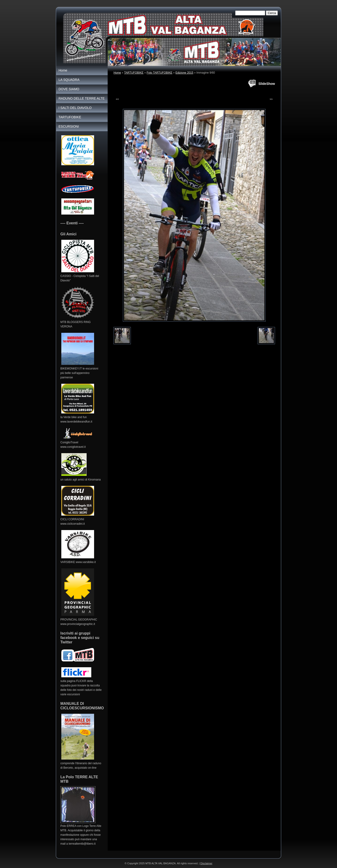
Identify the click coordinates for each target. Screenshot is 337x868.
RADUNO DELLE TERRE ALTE (82, 98)
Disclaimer (206, 863)
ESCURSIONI (69, 126)
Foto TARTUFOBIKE (159, 73)
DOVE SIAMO (69, 89)
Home (117, 73)
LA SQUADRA (69, 80)
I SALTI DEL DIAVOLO (75, 108)
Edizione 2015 (184, 73)
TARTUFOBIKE (134, 73)
